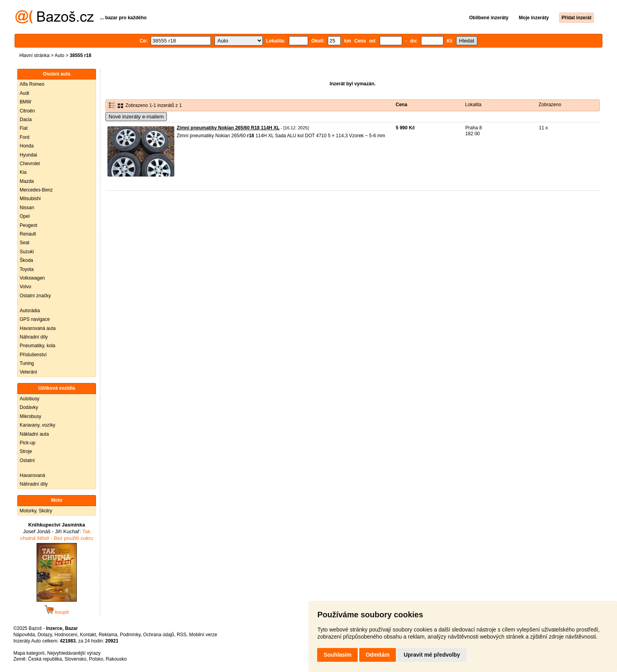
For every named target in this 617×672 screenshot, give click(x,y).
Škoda (26, 260)
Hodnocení (66, 635)
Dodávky (29, 407)
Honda (27, 146)
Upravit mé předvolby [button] (432, 655)
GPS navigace (35, 319)
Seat (25, 243)
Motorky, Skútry (36, 511)
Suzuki (27, 252)
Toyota (27, 269)
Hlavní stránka (34, 55)
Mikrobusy (30, 416)
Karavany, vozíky (37, 425)
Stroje (26, 451)
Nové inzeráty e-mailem (136, 117)
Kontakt (88, 635)
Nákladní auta (34, 434)
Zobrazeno (550, 105)
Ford (25, 137)
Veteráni (28, 372)
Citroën (27, 111)
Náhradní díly (34, 337)
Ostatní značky (35, 296)
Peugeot (29, 225)
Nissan (27, 208)
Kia (23, 172)
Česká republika (45, 659)
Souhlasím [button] (337, 655)
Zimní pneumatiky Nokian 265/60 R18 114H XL (228, 128)
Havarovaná (32, 475)
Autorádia (30, 311)
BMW (25, 102)
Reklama (108, 635)
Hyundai (28, 155)
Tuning (27, 363)
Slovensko (75, 659)
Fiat (24, 128)
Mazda (27, 181)
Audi (24, 93)
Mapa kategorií (29, 653)
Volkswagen (32, 278)
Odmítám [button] (378, 655)
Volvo (25, 287)
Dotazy (44, 635)
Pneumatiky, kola (38, 346)
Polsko (96, 659)
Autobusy (30, 399)
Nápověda (24, 635)
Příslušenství (33, 355)
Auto (60, 55)
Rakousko (116, 659)
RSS (182, 635)
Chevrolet (30, 164)
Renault (28, 234)
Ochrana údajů (159, 635)
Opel (25, 216)
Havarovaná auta (38, 328)
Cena (402, 105)
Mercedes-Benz (36, 190)
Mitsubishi (30, 199)
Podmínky (130, 635)
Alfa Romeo (32, 84)
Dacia (26, 120)
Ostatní (27, 460)
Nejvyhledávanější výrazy (74, 653)
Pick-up (28, 443)
